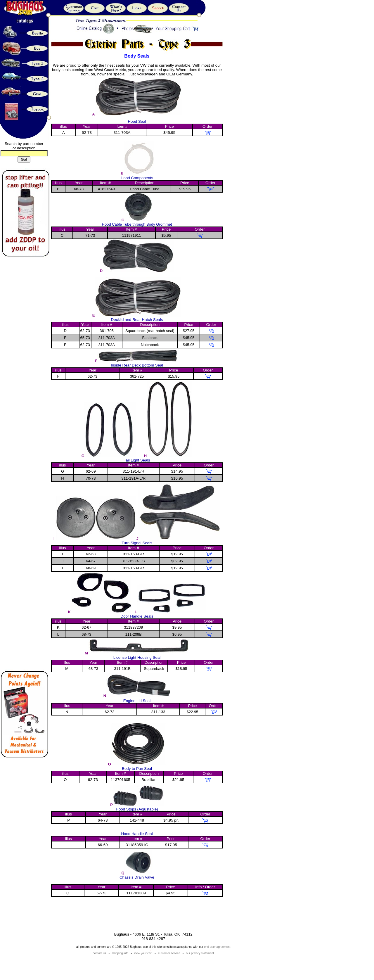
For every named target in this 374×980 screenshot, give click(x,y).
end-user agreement (217, 947)
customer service (169, 953)
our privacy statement (200, 953)
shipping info (120, 953)
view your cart (143, 953)
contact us (100, 953)
